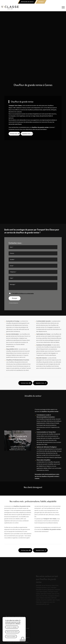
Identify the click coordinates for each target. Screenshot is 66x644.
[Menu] (62, 7)
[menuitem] (27, 2)
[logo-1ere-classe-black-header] (33, 7)
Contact (41, 2)
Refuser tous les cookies (12, 632)
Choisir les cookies (11, 636)
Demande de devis (27, 2)
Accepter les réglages (12, 627)
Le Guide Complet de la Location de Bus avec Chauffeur (18, 439)
